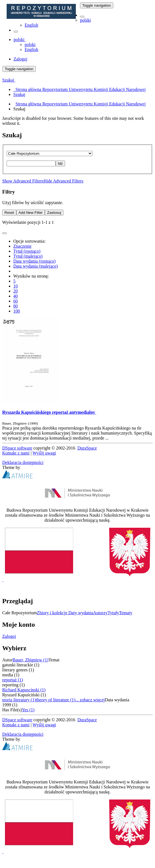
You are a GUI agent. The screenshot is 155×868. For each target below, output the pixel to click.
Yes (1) (28, 710)
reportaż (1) (13, 680)
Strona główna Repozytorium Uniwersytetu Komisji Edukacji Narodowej (81, 104)
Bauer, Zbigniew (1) (30, 660)
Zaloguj (9, 636)
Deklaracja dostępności (23, 462)
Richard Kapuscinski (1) (24, 690)
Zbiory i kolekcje (53, 613)
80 (15, 306)
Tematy (126, 613)
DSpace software (17, 448)
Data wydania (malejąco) (36, 266)
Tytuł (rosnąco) (27, 251)
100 (17, 311)
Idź (60, 163)
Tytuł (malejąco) (28, 256)
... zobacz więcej (90, 700)
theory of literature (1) (56, 700)
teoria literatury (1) (19, 700)
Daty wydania (81, 613)
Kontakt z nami (16, 453)
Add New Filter (31, 213)
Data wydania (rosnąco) (34, 261)
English (31, 25)
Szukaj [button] (9, 80)
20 (15, 291)
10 (15, 286)
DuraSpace (87, 448)
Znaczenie (22, 246)
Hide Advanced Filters (63, 181)
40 (15, 296)
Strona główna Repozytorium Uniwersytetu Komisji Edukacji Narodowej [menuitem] (79, 89)
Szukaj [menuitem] (19, 94)
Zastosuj (54, 213)
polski (85, 20)
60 (15, 301)
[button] (82, 17)
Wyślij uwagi (44, 453)
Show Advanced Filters (23, 181)
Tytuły (113, 613)
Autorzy (100, 613)
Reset (9, 213)
